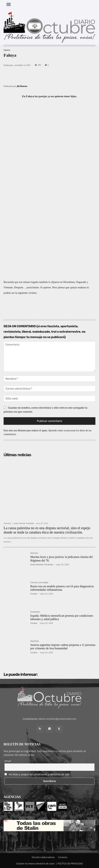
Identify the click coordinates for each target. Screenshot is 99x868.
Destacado (35, 612)
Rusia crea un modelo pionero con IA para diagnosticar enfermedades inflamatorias (62, 588)
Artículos (7, 523)
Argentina (35, 641)
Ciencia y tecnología (39, 582)
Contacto (63, 857)
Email (8, 761)
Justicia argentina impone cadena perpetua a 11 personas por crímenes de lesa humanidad (63, 647)
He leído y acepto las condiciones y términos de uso (39, 774)
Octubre (34, 594)
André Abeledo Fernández (24, 523)
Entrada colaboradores (43, 857)
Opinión (7, 50)
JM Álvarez (22, 86)
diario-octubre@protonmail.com (58, 719)
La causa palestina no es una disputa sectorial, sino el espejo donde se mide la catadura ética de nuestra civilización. (47, 530)
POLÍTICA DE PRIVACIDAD (70, 864)
